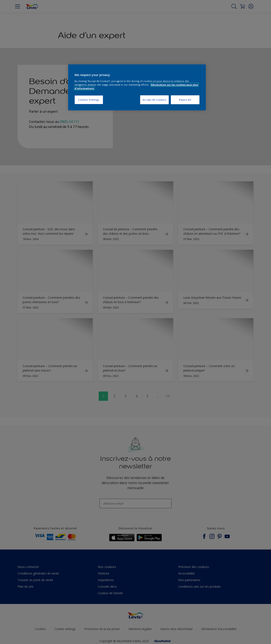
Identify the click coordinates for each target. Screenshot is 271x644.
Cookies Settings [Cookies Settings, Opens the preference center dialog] (89, 100)
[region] (137, 87)
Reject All (185, 100)
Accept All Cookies (154, 100)
